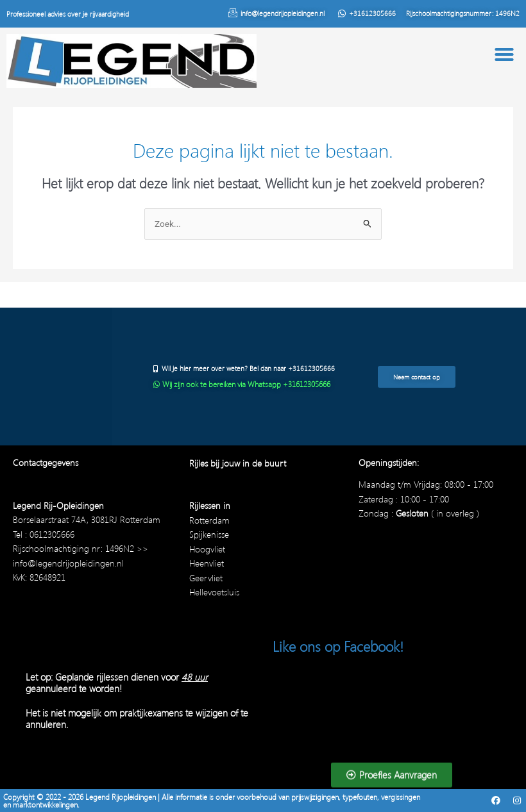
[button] (504, 54)
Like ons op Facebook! (338, 646)
